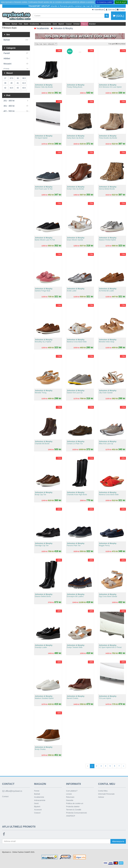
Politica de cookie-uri (75, 803)
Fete (20, 24)
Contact (5, 796)
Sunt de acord (121, 2)
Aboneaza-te (118, 841)
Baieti (26, 24)
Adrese (101, 797)
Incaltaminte (34, 24)
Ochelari (76, 24)
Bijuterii (61, 24)
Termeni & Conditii (74, 810)
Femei (8, 24)
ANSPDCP (71, 816)
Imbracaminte (46, 24)
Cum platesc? (72, 791)
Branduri (92, 24)
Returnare (70, 797)
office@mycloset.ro (12, 791)
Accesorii (38, 810)
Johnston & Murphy (62, 28)
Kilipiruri (84, 24)
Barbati (14, 24)
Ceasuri (69, 24)
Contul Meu (103, 791)
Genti (55, 24)
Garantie (70, 800)
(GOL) (118, 16)
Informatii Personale (106, 794)
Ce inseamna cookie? (105, 2)
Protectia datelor (73, 807)
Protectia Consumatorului (77, 813)
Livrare (69, 794)
